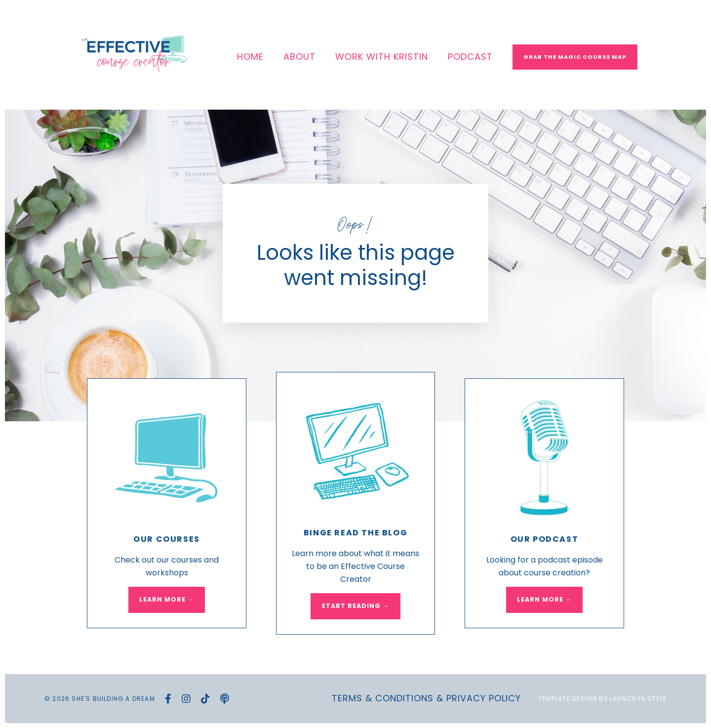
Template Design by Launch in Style (602, 699)
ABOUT (299, 57)
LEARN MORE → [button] (167, 599)
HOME (250, 57)
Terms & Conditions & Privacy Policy (426, 698)
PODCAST (470, 57)
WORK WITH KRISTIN (382, 57)
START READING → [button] (355, 606)
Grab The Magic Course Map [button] (575, 57)
